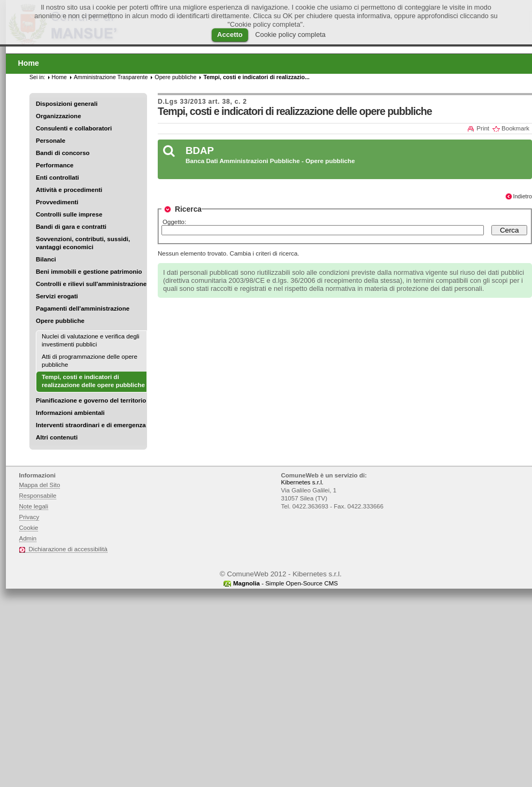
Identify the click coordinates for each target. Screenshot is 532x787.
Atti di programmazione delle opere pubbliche (90, 361)
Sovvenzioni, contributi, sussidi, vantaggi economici (83, 243)
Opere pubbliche (60, 321)
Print (483, 128)
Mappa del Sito (40, 485)
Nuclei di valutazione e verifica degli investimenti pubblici (91, 340)
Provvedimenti (57, 202)
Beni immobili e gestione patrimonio (89, 272)
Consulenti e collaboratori (74, 128)
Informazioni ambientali (70, 413)
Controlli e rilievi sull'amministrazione (91, 284)
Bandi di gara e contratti (71, 227)
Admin (28, 538)
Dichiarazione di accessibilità (68, 549)
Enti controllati (57, 178)
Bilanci (46, 259)
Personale (51, 141)
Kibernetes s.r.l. (302, 482)
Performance (55, 165)
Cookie (29, 528)
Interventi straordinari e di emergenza (91, 425)
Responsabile (38, 496)
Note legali (34, 506)
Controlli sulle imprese (69, 214)
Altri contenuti (57, 437)
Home (59, 77)
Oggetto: (174, 222)
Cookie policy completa (290, 34)
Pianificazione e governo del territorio (91, 400)
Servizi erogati (57, 296)
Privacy (29, 517)
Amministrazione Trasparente (111, 77)
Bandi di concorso (63, 153)
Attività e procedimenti (69, 190)
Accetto (230, 34)
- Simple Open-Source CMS (286, 583)
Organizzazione (59, 116)
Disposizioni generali (67, 104)
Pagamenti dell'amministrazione (83, 308)
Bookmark (515, 128)
